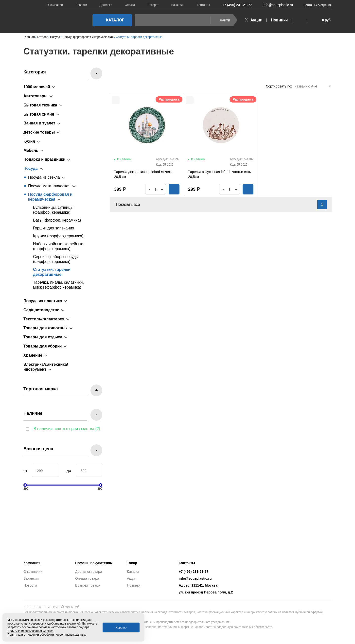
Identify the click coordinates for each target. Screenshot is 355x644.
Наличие (33, 413)
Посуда (31, 168)
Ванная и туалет (39, 123)
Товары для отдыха (43, 337)
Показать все (131, 204)
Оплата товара (87, 578)
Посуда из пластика (43, 301)
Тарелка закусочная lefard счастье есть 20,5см (220, 174)
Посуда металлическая (49, 186)
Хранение (33, 355)
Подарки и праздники (44, 159)
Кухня (29, 141)
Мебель (31, 150)
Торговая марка (41, 389)
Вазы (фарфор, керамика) (57, 220)
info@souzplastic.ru (275, 5)
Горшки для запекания (54, 228)
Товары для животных (45, 328)
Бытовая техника (40, 105)
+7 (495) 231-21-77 (235, 5)
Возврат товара (88, 585)
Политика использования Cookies (30, 631)
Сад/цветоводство (41, 310)
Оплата (130, 5)
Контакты (203, 5)
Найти (222, 20)
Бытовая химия (39, 114)
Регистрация (323, 5)
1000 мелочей (37, 87)
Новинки (279, 20)
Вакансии (178, 5)
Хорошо (121, 627)
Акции (132, 578)
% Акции (253, 20)
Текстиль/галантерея (44, 319)
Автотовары (35, 96)
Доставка (106, 5)
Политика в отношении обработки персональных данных (46, 635)
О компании (55, 5)
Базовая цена (38, 449)
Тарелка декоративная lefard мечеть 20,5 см (143, 174)
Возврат (153, 5)
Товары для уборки (43, 346)
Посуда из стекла (44, 177)
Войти (308, 5)
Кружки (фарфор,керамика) (58, 236)
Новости (81, 5)
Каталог (111, 20)
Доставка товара (89, 572)
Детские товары (39, 132)
